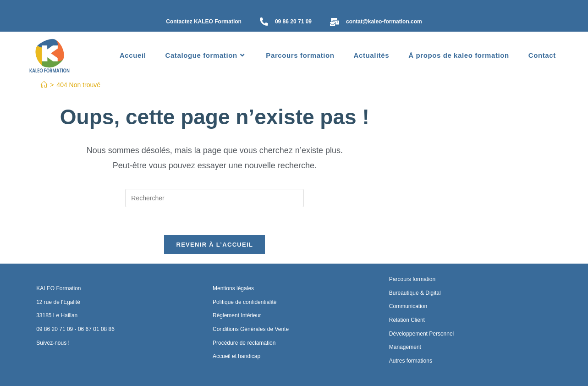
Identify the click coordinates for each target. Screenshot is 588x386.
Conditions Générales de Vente (251, 329)
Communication (408, 306)
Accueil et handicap (236, 356)
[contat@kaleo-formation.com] (335, 23)
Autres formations (411, 361)
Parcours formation (412, 279)
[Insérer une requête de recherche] (214, 198)
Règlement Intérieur (237, 315)
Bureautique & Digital (415, 293)
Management (405, 347)
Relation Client (407, 320)
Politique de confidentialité (245, 302)
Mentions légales (233, 288)
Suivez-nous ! (53, 343)
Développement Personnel (421, 334)
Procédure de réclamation (244, 343)
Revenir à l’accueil (214, 245)
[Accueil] (44, 85)
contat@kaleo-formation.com (384, 22)
